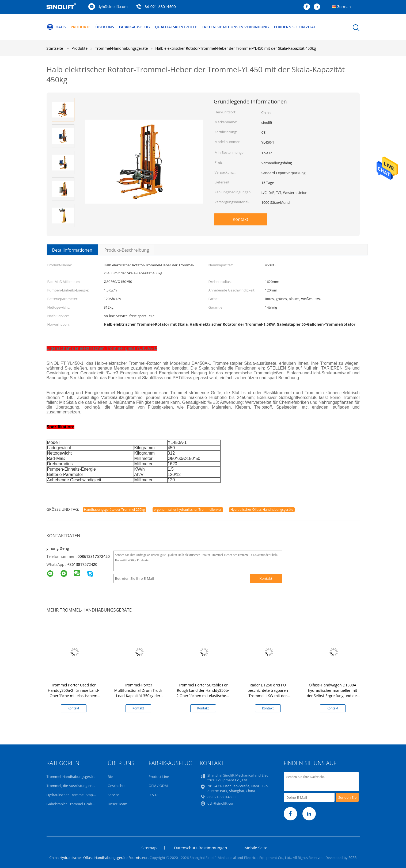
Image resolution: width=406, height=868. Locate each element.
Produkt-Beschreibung (127, 250)
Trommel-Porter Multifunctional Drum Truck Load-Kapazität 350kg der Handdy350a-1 (138, 693)
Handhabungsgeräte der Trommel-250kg (115, 510)
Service (113, 795)
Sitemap (149, 848)
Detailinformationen (72, 250)
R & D (153, 795)
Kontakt (241, 219)
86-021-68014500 (160, 7)
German (344, 7)
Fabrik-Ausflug (134, 27)
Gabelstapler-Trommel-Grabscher (74, 804)
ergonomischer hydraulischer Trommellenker (188, 510)
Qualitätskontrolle (176, 27)
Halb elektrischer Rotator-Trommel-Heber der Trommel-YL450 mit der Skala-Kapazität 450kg (236, 48)
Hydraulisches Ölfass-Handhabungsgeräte (262, 510)
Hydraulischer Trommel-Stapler (72, 795)
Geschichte (117, 786)
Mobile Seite (256, 848)
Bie (110, 777)
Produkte (81, 27)
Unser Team (117, 804)
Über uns (105, 27)
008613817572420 (94, 556)
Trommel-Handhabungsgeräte (71, 777)
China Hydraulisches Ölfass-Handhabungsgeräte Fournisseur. (100, 858)
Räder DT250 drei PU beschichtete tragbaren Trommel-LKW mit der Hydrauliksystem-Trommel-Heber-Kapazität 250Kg (268, 696)
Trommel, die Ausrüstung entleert (74, 786)
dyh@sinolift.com (113, 7)
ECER (353, 858)
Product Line (159, 777)
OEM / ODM (158, 786)
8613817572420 (83, 564)
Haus (56, 27)
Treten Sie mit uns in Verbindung (235, 27)
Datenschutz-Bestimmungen (200, 848)
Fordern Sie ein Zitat (295, 27)
